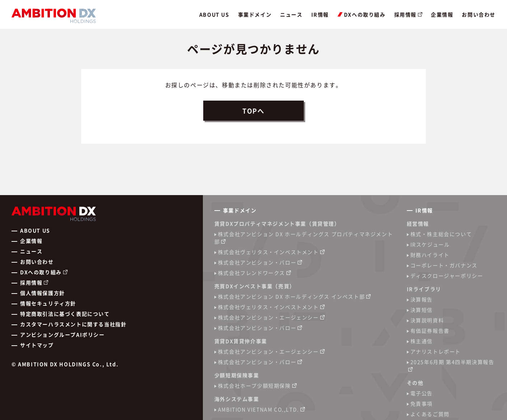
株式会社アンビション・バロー (257, 262)
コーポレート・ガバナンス (444, 265)
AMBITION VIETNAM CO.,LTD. (259, 409)
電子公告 (422, 393)
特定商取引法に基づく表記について (65, 314)
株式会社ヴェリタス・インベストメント (268, 252)
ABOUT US (214, 14)
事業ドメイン (255, 14)
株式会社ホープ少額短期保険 (254, 386)
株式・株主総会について (441, 234)
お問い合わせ (479, 14)
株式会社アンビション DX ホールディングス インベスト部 (291, 296)
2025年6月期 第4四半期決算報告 (452, 362)
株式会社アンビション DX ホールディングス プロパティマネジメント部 (304, 238)
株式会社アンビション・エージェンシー (268, 317)
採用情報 (405, 14)
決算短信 (422, 310)
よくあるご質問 (430, 414)
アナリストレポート (436, 351)
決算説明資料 (427, 320)
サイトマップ (37, 345)
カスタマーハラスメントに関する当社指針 (73, 324)
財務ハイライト (430, 255)
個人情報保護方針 (43, 293)
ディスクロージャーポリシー (447, 276)
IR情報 (320, 14)
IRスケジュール (430, 244)
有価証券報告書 (430, 331)
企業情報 (442, 14)
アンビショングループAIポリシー (62, 334)
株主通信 (422, 341)
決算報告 (422, 299)
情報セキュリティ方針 (48, 303)
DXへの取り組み (362, 14)
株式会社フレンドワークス (252, 273)
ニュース (291, 14)
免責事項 (422, 403)
